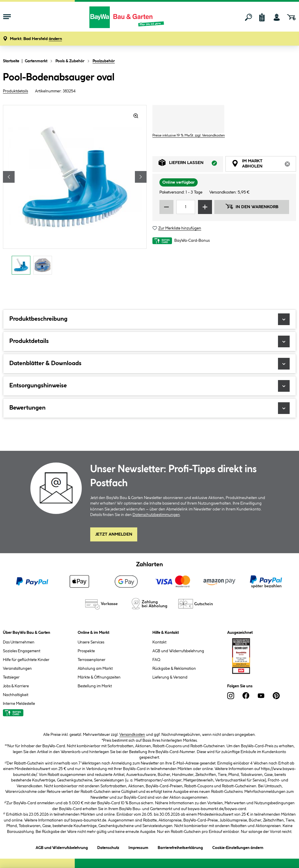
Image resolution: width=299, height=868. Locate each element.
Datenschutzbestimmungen (156, 515)
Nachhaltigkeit (16, 695)
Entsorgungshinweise (149, 386)
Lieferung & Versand (170, 677)
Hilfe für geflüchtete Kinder (26, 660)
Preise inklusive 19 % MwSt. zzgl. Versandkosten (189, 136)
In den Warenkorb (252, 206)
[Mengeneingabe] (186, 207)
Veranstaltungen (17, 669)
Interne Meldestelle (19, 704)
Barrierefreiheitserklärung (180, 847)
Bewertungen (149, 408)
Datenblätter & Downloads (149, 364)
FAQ (156, 660)
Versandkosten (132, 735)
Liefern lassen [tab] (191, 164)
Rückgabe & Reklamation (174, 669)
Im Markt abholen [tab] (264, 165)
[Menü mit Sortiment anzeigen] (7, 17)
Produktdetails (15, 91)
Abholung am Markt (95, 669)
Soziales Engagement (22, 651)
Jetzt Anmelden (114, 534)
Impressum (138, 847)
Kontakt (159, 642)
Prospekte (86, 651)
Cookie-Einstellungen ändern (238, 847)
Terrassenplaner (92, 660)
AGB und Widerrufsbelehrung (178, 651)
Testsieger (11, 677)
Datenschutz (108, 847)
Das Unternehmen (19, 642)
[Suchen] (248, 17)
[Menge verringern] (166, 207)
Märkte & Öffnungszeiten (99, 677)
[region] (75, 191)
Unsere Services (91, 642)
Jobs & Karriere (16, 686)
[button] (36, 39)
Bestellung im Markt (95, 686)
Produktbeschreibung (149, 319)
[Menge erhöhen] (205, 207)
